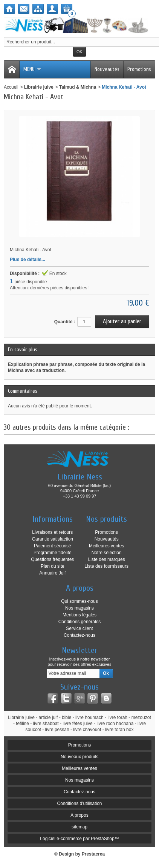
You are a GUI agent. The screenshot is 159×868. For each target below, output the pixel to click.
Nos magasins (79, 608)
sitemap (79, 827)
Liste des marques (107, 559)
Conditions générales (80, 622)
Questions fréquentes (52, 559)
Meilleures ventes (106, 546)
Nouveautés (107, 69)
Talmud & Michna (78, 87)
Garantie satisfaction (53, 539)
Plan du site (53, 566)
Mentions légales (79, 615)
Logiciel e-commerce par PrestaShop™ (79, 839)
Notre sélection (107, 553)
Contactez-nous (79, 635)
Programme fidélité (53, 553)
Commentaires (23, 391)
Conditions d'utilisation (79, 803)
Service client (79, 628)
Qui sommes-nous (79, 601)
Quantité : (65, 322)
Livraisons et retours (52, 532)
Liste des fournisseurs (106, 566)
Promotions (139, 69)
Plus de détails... (28, 260)
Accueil (11, 87)
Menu (32, 69)
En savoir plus (23, 350)
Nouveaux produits (79, 757)
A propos (79, 815)
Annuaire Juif (52, 573)
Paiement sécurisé (53, 546)
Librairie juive (39, 87)
